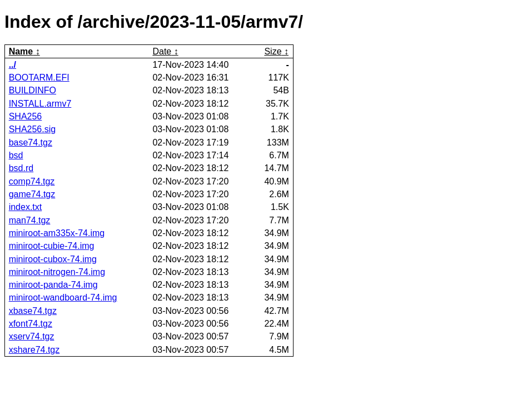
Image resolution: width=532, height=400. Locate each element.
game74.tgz (32, 194)
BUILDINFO (33, 90)
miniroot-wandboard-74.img (63, 297)
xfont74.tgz (31, 324)
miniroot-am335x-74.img (57, 233)
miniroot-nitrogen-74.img (57, 272)
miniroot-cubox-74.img (53, 259)
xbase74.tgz (33, 311)
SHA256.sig (33, 129)
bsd (16, 155)
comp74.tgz (32, 181)
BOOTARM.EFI (39, 77)
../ (13, 65)
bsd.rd (21, 168)
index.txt (26, 207)
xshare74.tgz (34, 350)
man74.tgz (30, 220)
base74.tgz (31, 142)
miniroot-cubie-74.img (52, 246)
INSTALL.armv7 (40, 104)
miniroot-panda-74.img (53, 285)
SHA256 (26, 116)
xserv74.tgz (32, 336)
